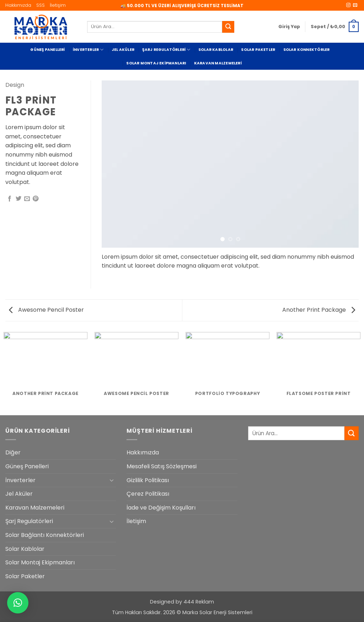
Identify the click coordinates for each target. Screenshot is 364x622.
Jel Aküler (123, 50)
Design (15, 85)
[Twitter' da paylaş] (18, 199)
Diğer (13, 452)
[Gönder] (228, 27)
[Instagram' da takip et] (348, 5)
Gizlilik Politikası (148, 480)
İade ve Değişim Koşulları (161, 508)
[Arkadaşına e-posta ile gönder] (27, 199)
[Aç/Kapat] (112, 480)
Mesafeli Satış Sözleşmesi (162, 466)
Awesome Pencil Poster (46, 310)
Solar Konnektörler (307, 50)
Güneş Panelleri (47, 50)
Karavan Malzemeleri (218, 63)
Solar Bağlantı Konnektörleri (45, 535)
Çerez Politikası (148, 494)
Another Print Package (319, 310)
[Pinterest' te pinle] (36, 199)
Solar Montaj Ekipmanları (156, 63)
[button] (289, 27)
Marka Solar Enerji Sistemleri (217, 612)
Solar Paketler (258, 50)
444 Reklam (199, 602)
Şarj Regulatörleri (166, 50)
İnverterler (88, 50)
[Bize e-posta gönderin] (355, 5)
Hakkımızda (18, 5)
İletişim (58, 5)
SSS (41, 5)
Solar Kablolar (216, 50)
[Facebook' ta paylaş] (10, 199)
